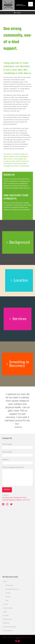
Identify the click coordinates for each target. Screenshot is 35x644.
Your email (18, 454)
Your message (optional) (18, 469)
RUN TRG (6, 623)
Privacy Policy (8, 619)
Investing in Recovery (12, 589)
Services (8, 597)
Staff (7, 600)
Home (5, 612)
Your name (18, 446)
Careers (6, 604)
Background (9, 585)
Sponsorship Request (10, 627)
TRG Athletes (8, 631)
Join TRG (6, 616)
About (5, 582)
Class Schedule (8, 608)
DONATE (18, 639)
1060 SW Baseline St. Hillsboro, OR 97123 (16, 500)
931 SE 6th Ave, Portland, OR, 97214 (14, 498)
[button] (31, 4)
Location (8, 593)
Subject (18, 461)
